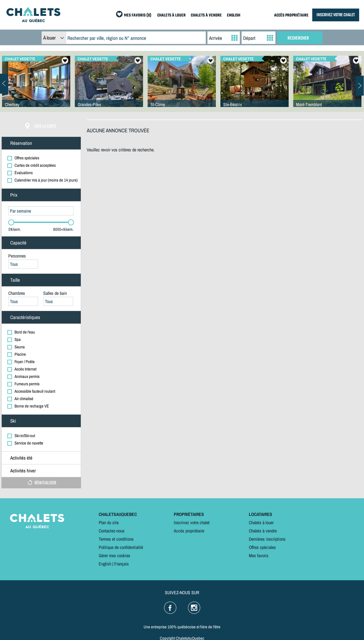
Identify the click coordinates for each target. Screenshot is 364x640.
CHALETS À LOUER (171, 16)
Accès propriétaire (189, 531)
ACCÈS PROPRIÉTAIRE (291, 16)
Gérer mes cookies (114, 555)
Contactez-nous (112, 531)
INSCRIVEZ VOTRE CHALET (336, 15)
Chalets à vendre (263, 531)
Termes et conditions (116, 539)
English (105, 564)
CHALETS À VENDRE (206, 16)
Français (122, 564)
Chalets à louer (261, 522)
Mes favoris (259, 555)
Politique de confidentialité (121, 547)
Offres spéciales (262, 547)
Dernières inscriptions (267, 539)
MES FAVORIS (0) (138, 16)
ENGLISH (234, 16)
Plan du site (109, 522)
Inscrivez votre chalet (192, 522)
